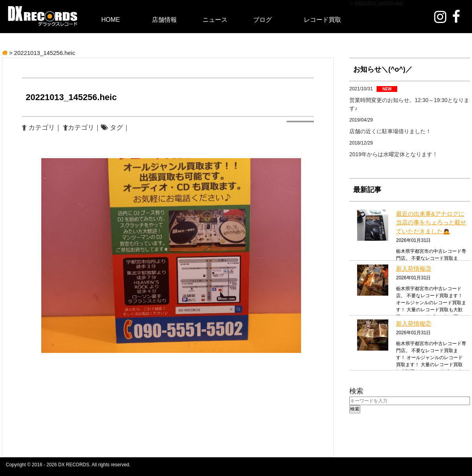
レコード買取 (322, 20)
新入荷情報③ (414, 269)
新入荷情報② (414, 324)
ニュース (215, 20)
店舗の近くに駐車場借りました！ (390, 131)
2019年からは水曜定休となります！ (394, 154)
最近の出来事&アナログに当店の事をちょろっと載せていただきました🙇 (431, 222)
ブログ (262, 20)
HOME (111, 20)
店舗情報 (164, 20)
